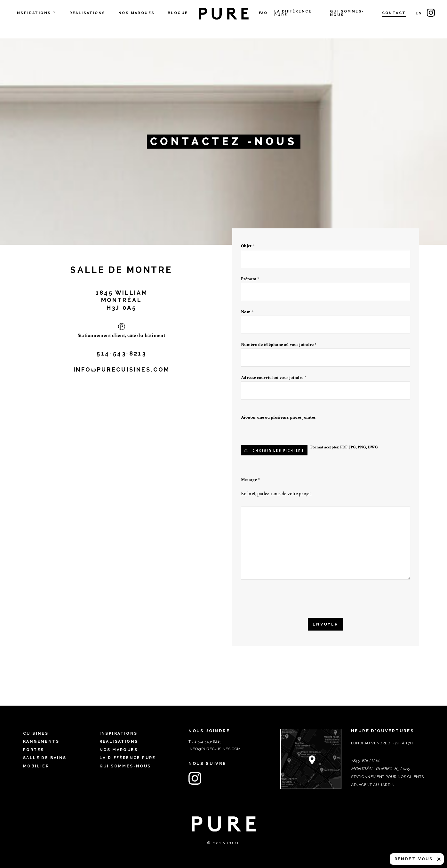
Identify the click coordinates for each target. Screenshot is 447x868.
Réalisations (88, 13)
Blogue (178, 13)
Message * (250, 480)
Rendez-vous (414, 859)
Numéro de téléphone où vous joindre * (326, 352)
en (419, 13)
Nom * (326, 319)
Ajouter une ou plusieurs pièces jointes (278, 417)
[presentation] (285, 600)
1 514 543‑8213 (208, 741)
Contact (394, 13)
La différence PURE (293, 13)
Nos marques (136, 13)
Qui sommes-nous (347, 13)
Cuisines (36, 733)
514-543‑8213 (121, 353)
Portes (33, 750)
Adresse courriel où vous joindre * (326, 385)
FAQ (263, 13)
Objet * (326, 253)
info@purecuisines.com (122, 370)
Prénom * (326, 286)
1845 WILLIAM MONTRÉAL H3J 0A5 (122, 300)
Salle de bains (45, 758)
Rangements (41, 741)
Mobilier (36, 766)
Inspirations (36, 13)
